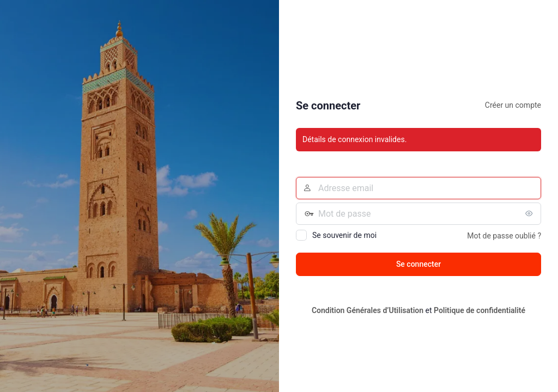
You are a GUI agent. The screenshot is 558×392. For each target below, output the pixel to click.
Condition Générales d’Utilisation (368, 310)
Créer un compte (513, 105)
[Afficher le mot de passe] (530, 213)
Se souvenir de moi (344, 235)
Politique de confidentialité (480, 310)
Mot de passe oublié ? (504, 236)
